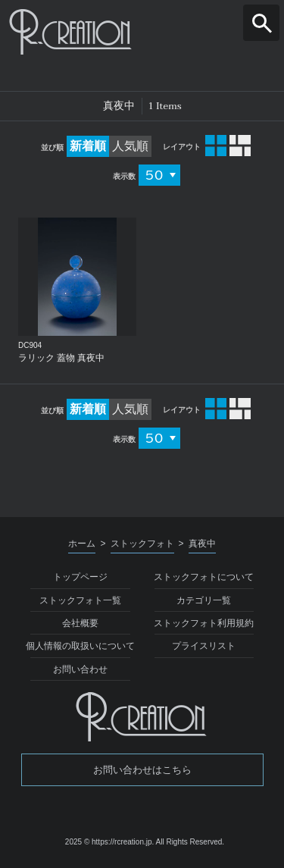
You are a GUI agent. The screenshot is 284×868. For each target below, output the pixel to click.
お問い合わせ (80, 669)
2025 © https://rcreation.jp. (109, 842)
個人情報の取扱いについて (80, 646)
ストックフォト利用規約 (204, 623)
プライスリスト (204, 646)
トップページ (80, 577)
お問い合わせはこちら (142, 770)
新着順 (88, 146)
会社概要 (80, 623)
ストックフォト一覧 (80, 600)
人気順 (130, 146)
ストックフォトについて (204, 577)
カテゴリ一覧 (204, 600)
